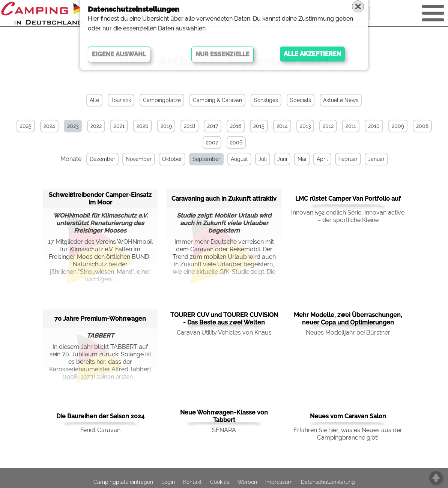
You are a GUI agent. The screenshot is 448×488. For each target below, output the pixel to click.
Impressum (279, 481)
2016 (236, 126)
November (131, 159)
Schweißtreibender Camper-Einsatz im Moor (100, 198)
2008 (422, 126)
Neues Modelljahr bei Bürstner (348, 332)
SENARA (224, 430)
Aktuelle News (341, 100)
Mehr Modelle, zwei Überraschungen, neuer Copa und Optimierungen (348, 318)
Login (168, 481)
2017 (213, 126)
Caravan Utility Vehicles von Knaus (224, 332)
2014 (282, 126)
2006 (236, 143)
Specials (301, 100)
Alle (94, 100)
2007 (212, 143)
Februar (341, 159)
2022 (96, 126)
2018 (189, 126)
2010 (374, 126)
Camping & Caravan (217, 100)
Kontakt (192, 481)
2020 (143, 126)
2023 (73, 126)
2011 (351, 126)
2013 (305, 126)
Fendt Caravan (100, 430)
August (232, 159)
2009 (398, 126)
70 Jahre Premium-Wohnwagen (100, 318)
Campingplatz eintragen (123, 481)
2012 (328, 126)
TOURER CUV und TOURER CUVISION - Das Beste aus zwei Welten (224, 318)
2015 (259, 126)
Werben (247, 481)
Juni (275, 159)
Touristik (121, 100)
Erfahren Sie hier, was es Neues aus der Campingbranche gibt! (348, 433)
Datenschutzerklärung (328, 481)
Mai (294, 159)
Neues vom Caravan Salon (348, 416)
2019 (166, 126)
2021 (119, 126)
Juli (255, 159)
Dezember (95, 159)
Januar (369, 159)
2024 (49, 126)
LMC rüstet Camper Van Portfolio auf (348, 198)
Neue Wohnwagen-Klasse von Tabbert (224, 416)
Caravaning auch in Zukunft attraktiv (224, 198)
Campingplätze (162, 100)
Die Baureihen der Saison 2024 (100, 416)
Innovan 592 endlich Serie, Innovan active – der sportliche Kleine (348, 216)
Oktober (165, 159)
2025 (26, 126)
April (315, 159)
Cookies (220, 481)
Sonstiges (266, 100)
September (199, 159)
